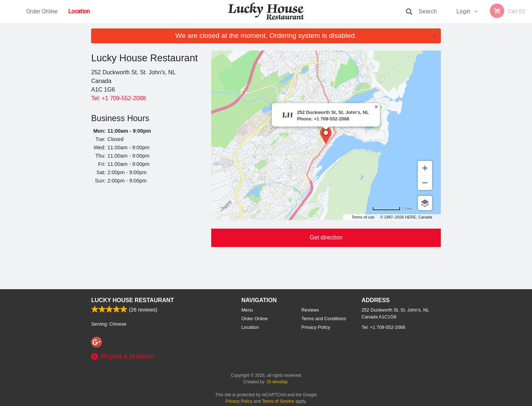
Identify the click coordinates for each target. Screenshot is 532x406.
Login (463, 11)
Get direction (326, 237)
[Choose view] (425, 203)
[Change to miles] (392, 209)
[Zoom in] (425, 168)
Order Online (42, 11)
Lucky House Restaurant (133, 300)
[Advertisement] (146, 238)
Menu (247, 310)
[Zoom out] (425, 183)
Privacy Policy (316, 327)
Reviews (310, 310)
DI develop (277, 382)
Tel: (119, 98)
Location (79, 11)
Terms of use (363, 217)
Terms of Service (278, 401)
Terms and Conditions (324, 319)
